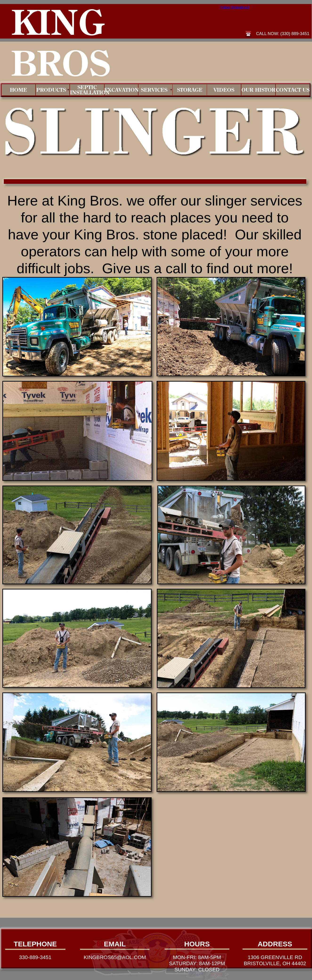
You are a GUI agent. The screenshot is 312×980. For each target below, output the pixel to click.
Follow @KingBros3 (235, 7)
